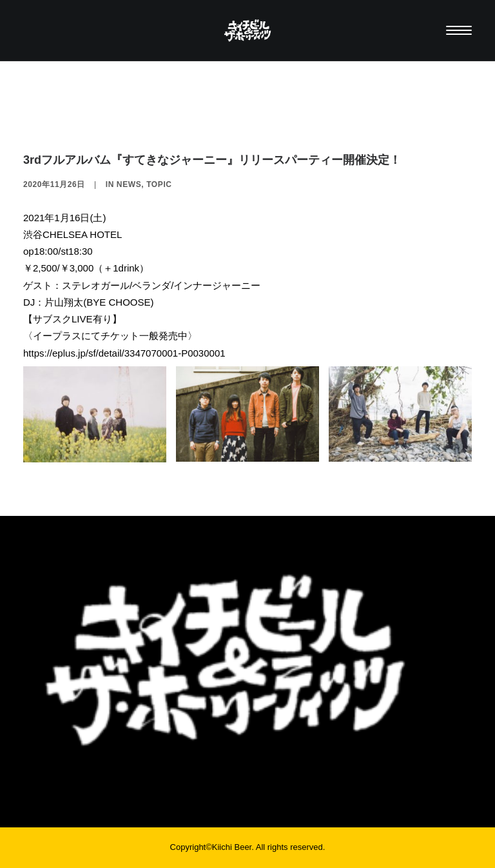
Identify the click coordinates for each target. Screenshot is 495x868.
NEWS (129, 184)
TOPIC (159, 184)
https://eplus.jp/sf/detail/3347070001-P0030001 (124, 353)
